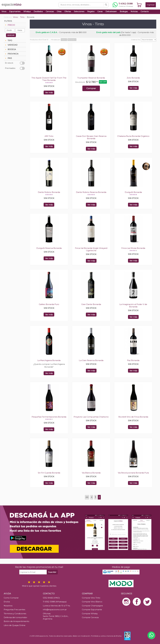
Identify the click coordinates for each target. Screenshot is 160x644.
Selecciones (79, 12)
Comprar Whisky (90, 614)
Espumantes (15, 12)
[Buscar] (106, 5)
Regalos (91, 12)
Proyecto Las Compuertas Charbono (91, 417)
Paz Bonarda (133, 360)
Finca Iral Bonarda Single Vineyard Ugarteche (91, 249)
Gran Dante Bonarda (91, 304)
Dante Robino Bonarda (49, 192)
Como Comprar (11, 598)
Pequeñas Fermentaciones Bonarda (49, 417)
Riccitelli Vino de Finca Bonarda (133, 417)
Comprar (91, 88)
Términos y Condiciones (15, 614)
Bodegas (124, 12)
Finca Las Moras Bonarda (133, 248)
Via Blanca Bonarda (91, 473)
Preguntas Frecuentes (14, 610)
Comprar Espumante (92, 610)
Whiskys (27, 12)
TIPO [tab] (8, 41)
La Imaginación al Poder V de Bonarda (133, 305)
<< (87, 497)
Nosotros (8, 606)
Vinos (4, 12)
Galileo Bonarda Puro (49, 304)
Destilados (38, 12)
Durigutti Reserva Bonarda (49, 248)
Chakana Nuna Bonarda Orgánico (133, 136)
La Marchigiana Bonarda (49, 360)
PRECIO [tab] (10, 25)
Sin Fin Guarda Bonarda (49, 473)
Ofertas (68, 12)
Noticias (134, 12)
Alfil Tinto (49, 136)
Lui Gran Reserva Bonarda (91, 360)
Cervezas (50, 12)
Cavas (100, 12)
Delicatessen (111, 12)
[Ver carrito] (139, 5)
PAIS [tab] (8, 58)
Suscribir (52, 572)
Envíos (7, 602)
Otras (59, 12)
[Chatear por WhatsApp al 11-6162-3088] (123, 5)
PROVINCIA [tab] (11, 54)
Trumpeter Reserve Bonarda (91, 78)
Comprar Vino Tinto (91, 598)
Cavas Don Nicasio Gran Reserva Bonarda (91, 137)
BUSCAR (11, 35)
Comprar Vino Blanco (92, 602)
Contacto (145, 12)
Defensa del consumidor (15, 617)
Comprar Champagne (92, 606)
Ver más (49, 93)
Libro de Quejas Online (15, 625)
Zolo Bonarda (133, 78)
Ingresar (151, 5)
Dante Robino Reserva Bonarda (91, 192)
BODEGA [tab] (10, 49)
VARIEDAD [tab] (11, 45)
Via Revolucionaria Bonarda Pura (133, 473)
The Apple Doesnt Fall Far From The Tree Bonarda (49, 79)
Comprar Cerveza (90, 617)
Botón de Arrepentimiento (16, 621)
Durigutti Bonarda (133, 192)
